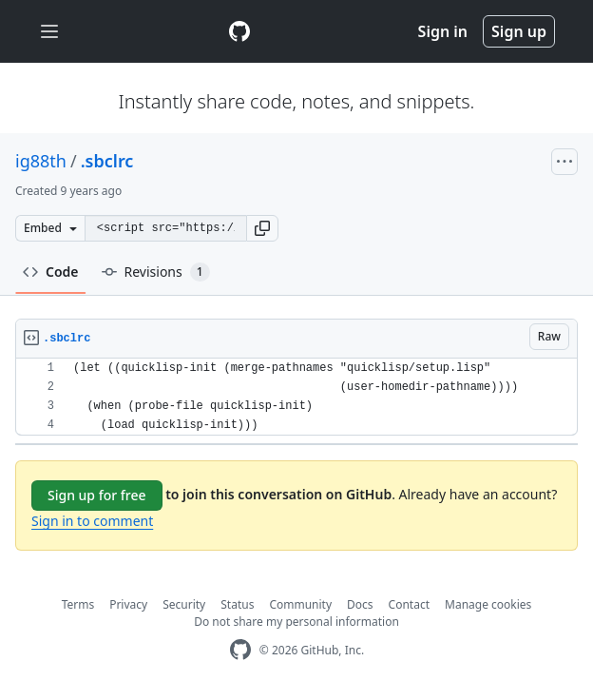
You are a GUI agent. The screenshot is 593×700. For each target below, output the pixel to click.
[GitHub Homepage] (240, 650)
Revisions (156, 272)
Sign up (519, 31)
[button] (262, 228)
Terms (78, 604)
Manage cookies (488, 604)
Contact (409, 604)
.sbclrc (107, 161)
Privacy (128, 604)
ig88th (41, 161)
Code (51, 272)
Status (237, 604)
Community (300, 604)
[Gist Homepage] (239, 31)
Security (184, 604)
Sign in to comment (92, 521)
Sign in (443, 31)
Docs (360, 604)
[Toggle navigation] (49, 32)
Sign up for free (97, 495)
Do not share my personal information (296, 622)
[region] (296, 397)
